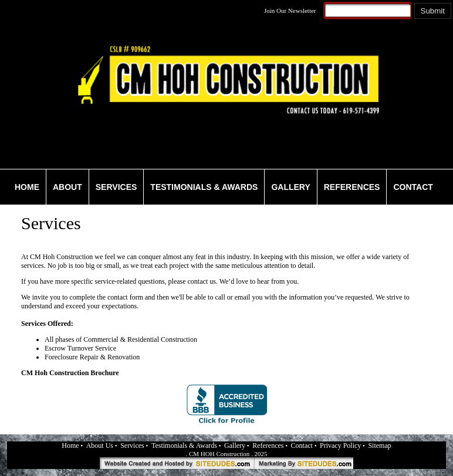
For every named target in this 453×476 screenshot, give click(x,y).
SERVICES (116, 187)
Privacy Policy (340, 446)
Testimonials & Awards (184, 446)
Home (70, 446)
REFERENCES (352, 187)
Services (132, 446)
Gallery (235, 446)
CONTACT (413, 187)
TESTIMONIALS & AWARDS (204, 187)
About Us (100, 446)
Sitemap (379, 446)
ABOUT (67, 187)
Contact (302, 446)
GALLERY (290, 187)
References (268, 446)
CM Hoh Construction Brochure (70, 373)
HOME (27, 187)
